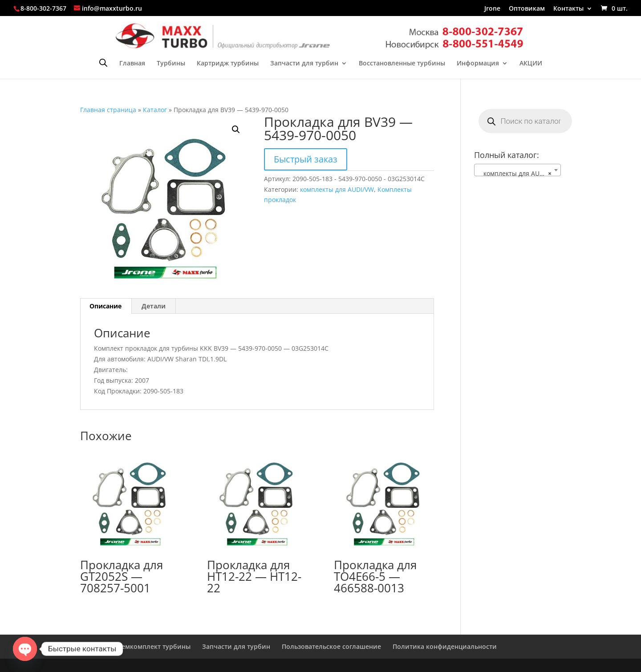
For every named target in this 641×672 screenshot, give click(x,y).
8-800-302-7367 (43, 8)
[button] (236, 130)
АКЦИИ (531, 64)
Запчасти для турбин (304, 64)
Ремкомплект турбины (154, 646)
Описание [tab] (105, 306)
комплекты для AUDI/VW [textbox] (518, 174)
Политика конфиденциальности (445, 646)
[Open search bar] (103, 63)
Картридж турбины (228, 64)
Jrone (492, 9)
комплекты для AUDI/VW (337, 189)
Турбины (171, 64)
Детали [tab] (154, 306)
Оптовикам (527, 9)
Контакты (568, 9)
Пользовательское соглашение (331, 646)
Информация (478, 64)
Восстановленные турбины (402, 64)
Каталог (155, 110)
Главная (132, 64)
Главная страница (108, 110)
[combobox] (517, 170)
